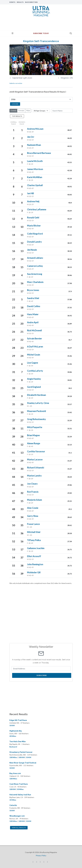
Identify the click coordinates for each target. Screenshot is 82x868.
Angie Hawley (34, 379)
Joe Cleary (32, 484)
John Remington (35, 564)
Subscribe (42, 675)
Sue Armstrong (35, 274)
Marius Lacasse (35, 459)
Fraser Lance (33, 524)
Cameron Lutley (35, 266)
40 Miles (13, 736)
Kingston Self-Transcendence (41, 41)
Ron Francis (33, 492)
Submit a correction (16, 83)
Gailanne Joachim (36, 548)
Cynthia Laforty (35, 371)
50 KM (12, 725)
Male (28, 111)
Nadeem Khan (34, 145)
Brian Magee (33, 435)
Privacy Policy (41, 855)
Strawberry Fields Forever (21, 752)
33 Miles (13, 800)
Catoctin (13, 805)
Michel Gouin (34, 355)
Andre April (33, 322)
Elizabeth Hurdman (37, 395)
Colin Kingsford (35, 234)
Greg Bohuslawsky (36, 419)
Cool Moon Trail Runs (19, 784)
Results (20, 2)
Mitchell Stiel (34, 532)
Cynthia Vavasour (36, 451)
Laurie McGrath (35, 161)
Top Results (17, 116)
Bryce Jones (33, 290)
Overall (13, 111)
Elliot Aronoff (34, 556)
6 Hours (15, 104)
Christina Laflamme (37, 209)
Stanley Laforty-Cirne (38, 403)
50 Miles (20, 789)
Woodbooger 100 (17, 816)
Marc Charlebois (35, 282)
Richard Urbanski (36, 468)
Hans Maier (33, 314)
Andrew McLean (35, 129)
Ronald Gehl (33, 218)
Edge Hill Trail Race (18, 720)
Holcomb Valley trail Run (20, 795)
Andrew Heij (33, 201)
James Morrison (35, 169)
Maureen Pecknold (37, 411)
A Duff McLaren (35, 347)
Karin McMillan (35, 177)
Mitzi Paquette (35, 427)
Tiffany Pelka (34, 540)
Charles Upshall (35, 185)
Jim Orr (31, 137)
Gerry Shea (33, 516)
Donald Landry (34, 242)
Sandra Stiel (33, 298)
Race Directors (31, 2)
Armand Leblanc (35, 258)
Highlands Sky (16, 731)
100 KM (22, 757)
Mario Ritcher (34, 226)
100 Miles (13, 757)
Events (12, 2)
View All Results (19, 828)
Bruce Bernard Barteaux (39, 153)
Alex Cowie (33, 508)
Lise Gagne (33, 363)
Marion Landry (34, 476)
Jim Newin (32, 250)
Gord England (34, 387)
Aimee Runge (34, 443)
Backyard (13, 747)
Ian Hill (31, 193)
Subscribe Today (41, 33)
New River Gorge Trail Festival (23, 763)
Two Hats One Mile (18, 742)
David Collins (34, 306)
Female (21, 111)
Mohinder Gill (34, 572)
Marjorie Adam (35, 500)
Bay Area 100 (15, 773)
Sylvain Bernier (35, 338)
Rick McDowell (35, 330)
